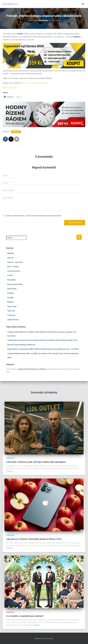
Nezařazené (12, 289)
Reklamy (11, 302)
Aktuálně (11, 253)
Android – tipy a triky (15, 262)
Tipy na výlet (12, 306)
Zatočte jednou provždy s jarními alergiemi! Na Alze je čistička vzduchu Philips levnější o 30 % (42, 340)
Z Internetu (11, 315)
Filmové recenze (14, 271)
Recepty (10, 297)
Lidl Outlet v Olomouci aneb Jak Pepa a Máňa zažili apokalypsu (36, 462)
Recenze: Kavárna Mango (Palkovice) (21, 345)
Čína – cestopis (13, 267)
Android (10, 258)
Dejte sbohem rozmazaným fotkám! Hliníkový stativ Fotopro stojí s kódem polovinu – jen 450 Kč (43, 349)
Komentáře (16, 132)
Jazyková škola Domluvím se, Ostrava (32, 369)
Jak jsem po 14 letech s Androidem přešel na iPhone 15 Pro (34, 539)
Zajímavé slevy (13, 320)
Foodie (10, 275)
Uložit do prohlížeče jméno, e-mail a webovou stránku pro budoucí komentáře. (34, 216)
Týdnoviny (11, 311)
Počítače (11, 293)
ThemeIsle (50, 639)
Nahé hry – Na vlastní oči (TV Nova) (34, 83)
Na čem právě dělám (15, 284)
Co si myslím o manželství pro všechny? (25, 616)
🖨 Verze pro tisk (10, 88)
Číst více (10, 471)
